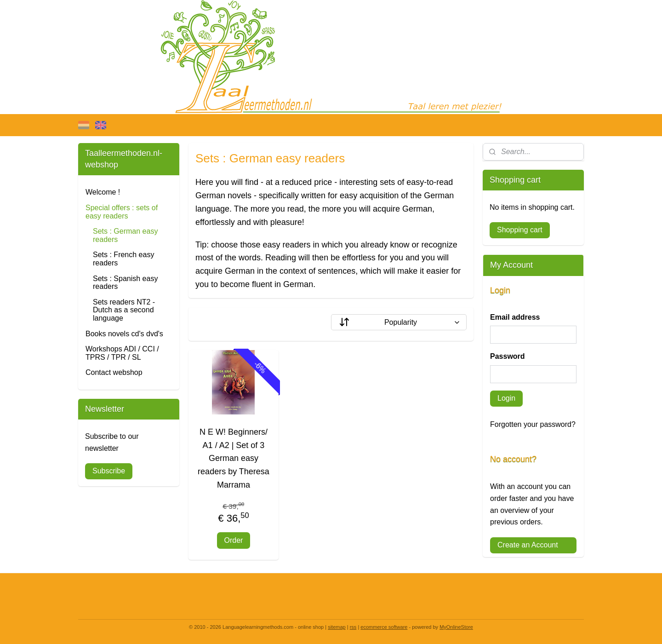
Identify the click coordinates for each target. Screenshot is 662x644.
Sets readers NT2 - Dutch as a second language (124, 310)
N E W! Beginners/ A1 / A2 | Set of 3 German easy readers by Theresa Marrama (234, 458)
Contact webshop (114, 372)
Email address (515, 317)
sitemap (337, 627)
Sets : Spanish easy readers (125, 283)
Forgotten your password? (533, 424)
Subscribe (109, 471)
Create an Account (528, 545)
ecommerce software (384, 627)
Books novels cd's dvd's (124, 334)
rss (353, 627)
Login (506, 398)
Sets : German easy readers (125, 235)
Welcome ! (103, 192)
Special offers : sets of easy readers (122, 212)
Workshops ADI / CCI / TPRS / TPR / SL (122, 353)
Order (234, 540)
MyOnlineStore (456, 627)
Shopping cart (520, 230)
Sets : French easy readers (123, 259)
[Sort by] (399, 322)
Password (508, 356)
